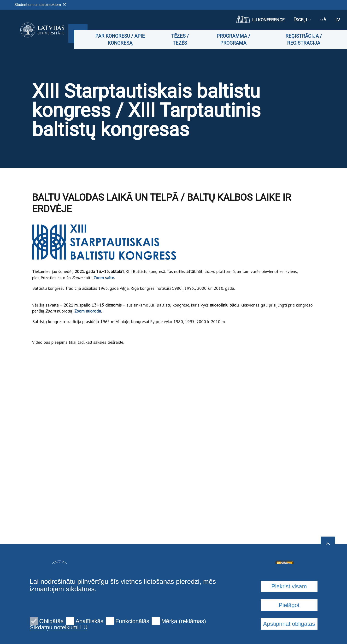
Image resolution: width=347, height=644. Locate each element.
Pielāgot (289, 605)
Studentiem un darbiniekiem (40, 5)
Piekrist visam (289, 586)
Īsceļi (302, 20)
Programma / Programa (235, 39)
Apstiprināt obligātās (289, 624)
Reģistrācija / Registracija (304, 39)
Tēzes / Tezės (182, 39)
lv (338, 20)
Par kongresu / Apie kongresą (123, 39)
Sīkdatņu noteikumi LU (59, 627)
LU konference (261, 19)
